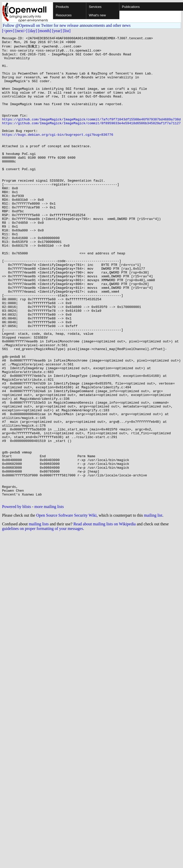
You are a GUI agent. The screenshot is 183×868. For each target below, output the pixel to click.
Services (95, 7)
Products (62, 7)
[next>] (21, 31)
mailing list (153, 607)
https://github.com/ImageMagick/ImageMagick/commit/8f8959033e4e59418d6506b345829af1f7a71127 (91, 140)
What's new (97, 15)
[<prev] (8, 31)
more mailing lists (49, 599)
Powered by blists (17, 599)
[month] (45, 31)
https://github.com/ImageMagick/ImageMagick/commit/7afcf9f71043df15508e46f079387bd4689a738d (91, 135)
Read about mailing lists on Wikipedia (104, 616)
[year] (57, 31)
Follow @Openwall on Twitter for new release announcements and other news (67, 25)
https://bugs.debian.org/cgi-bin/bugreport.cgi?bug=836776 (58, 154)
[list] (67, 31)
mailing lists (39, 616)
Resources (64, 15)
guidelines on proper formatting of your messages (43, 621)
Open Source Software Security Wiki (66, 607)
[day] (33, 31)
